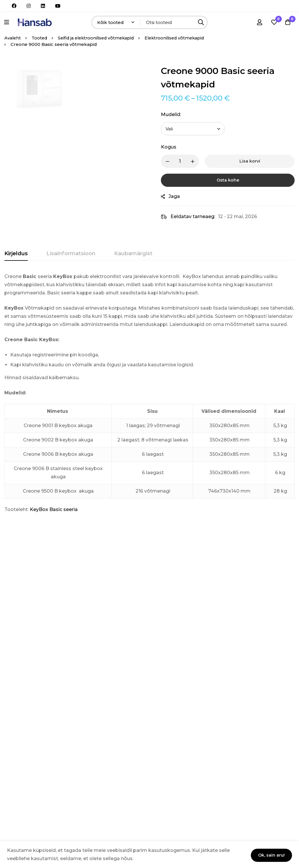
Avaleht (13, 38)
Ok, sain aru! (270, 854)
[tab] (16, 254)
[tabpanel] (149, 393)
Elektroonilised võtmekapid (183, 38)
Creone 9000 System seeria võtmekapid (171, 640)
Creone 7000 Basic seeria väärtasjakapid (72, 640)
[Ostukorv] (287, 22)
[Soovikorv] (272, 22)
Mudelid (176, 114)
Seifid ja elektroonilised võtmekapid (100, 38)
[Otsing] (201, 22)
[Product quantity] (185, 161)
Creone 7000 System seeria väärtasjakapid (22, 640)
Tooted (41, 38)
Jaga (179, 196)
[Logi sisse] (258, 22)
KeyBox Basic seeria (54, 509)
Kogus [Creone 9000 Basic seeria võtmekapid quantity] (173, 147)
